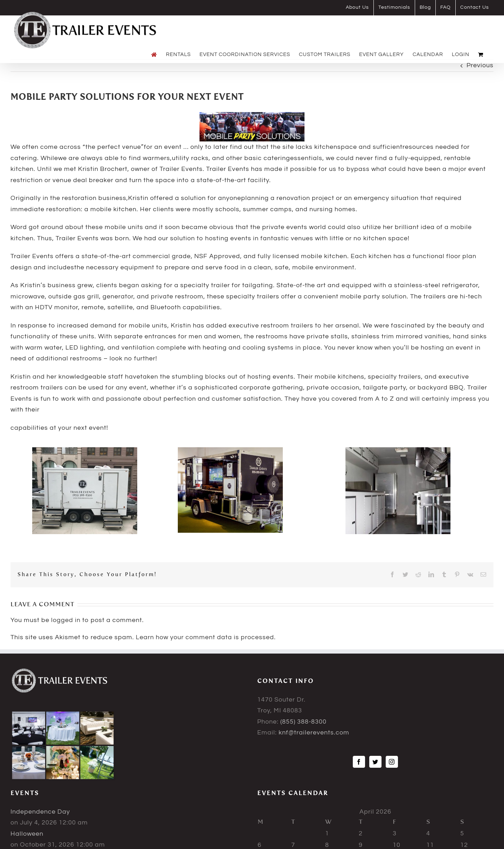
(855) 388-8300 (303, 722)
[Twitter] (375, 762)
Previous (480, 65)
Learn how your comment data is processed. (206, 637)
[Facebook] (359, 762)
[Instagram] (392, 762)
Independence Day (40, 812)
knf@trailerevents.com (314, 733)
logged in (66, 620)
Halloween (27, 834)
